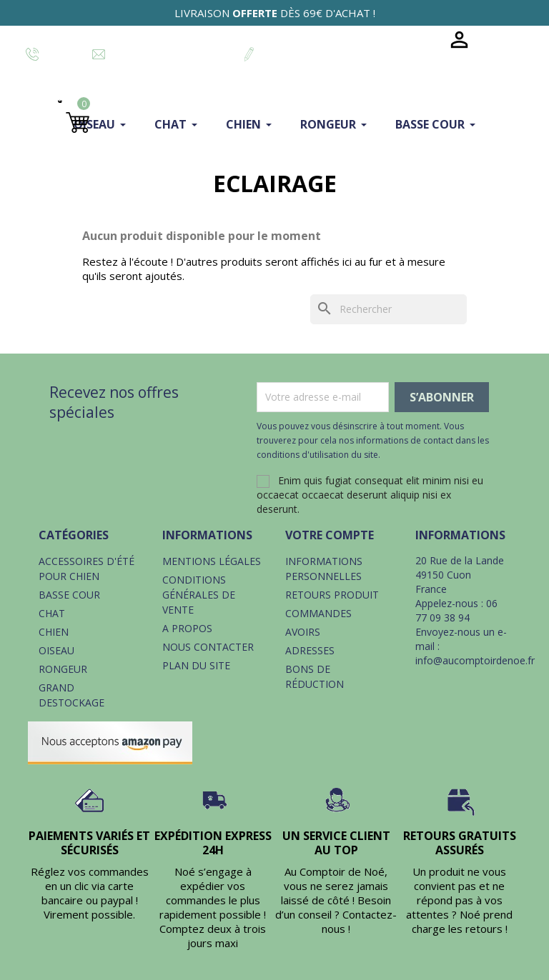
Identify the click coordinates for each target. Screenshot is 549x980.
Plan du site (196, 665)
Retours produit (332, 595)
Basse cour (69, 595)
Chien (54, 632)
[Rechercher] (389, 309)
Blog (416, 40)
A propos (187, 628)
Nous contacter (208, 647)
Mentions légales (212, 561)
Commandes (318, 613)
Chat (52, 613)
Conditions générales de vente (199, 595)
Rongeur (63, 669)
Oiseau (56, 650)
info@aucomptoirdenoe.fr (475, 660)
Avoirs (303, 632)
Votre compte (330, 535)
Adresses (310, 650)
